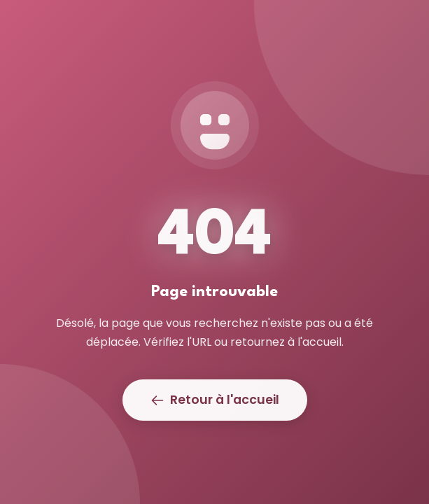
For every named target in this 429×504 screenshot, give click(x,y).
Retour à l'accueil (215, 400)
